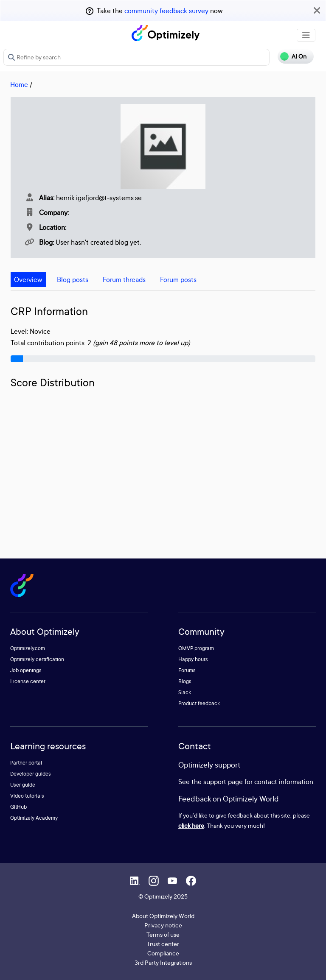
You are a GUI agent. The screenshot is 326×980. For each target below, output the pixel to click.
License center (28, 681)
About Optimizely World (163, 916)
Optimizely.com (28, 648)
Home (19, 84)
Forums (187, 670)
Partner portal (26, 763)
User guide (23, 785)
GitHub (18, 807)
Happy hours (193, 659)
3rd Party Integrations (163, 962)
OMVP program (196, 648)
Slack (185, 692)
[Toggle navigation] (306, 35)
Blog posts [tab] (73, 279)
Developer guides (31, 774)
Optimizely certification (37, 659)
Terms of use (163, 934)
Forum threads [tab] (124, 279)
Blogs (185, 681)
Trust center (163, 944)
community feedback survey (166, 11)
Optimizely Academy (34, 818)
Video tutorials (27, 796)
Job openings (26, 670)
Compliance (163, 953)
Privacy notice (163, 925)
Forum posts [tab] (178, 279)
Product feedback (199, 703)
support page (223, 782)
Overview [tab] (28, 279)
